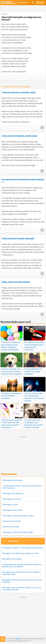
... (42, 127)
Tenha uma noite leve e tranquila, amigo (19, 92)
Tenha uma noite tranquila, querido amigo (19, 136)
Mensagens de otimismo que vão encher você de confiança (22, 581)
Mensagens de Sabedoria (13, 493)
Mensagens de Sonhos (12, 499)
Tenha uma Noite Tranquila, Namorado (18, 238)
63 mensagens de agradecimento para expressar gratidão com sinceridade (22, 565)
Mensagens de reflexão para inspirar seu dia (20, 553)
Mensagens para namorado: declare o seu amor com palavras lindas (22, 589)
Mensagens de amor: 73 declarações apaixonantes (23, 548)
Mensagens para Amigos (13, 480)
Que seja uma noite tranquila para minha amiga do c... (23, 180)
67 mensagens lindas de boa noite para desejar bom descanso (22, 487)
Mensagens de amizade (12, 559)
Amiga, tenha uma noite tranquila (16, 282)
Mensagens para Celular (13, 510)
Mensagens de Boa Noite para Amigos (18, 516)
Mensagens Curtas (10, 504)
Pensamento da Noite (12, 521)
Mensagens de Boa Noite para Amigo (18, 532)
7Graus (18, 639)
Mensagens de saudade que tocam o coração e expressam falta (21, 573)
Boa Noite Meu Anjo (11, 527)
